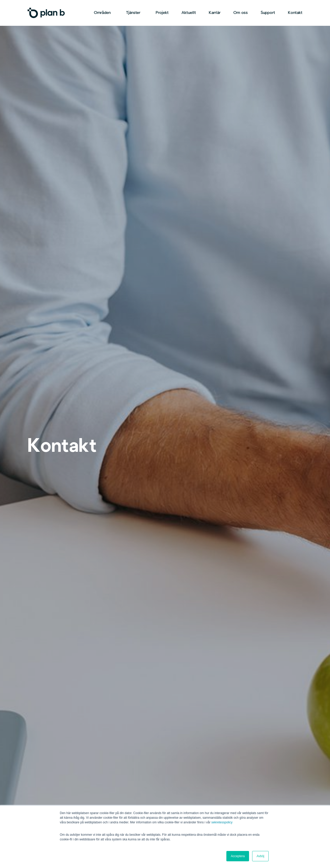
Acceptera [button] (238, 856)
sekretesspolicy (222, 822)
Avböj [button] (260, 856)
